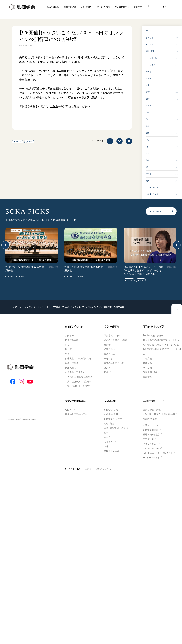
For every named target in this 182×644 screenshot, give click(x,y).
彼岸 (106, 372)
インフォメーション (34, 307)
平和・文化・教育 (103, 10)
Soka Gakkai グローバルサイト (158, 453)
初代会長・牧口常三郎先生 (80, 377)
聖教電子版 (148, 439)
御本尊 (68, 349)
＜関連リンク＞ (151, 425)
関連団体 (108, 447)
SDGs (18, 142)
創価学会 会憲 (111, 410)
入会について (111, 442)
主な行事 (108, 359)
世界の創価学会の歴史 (76, 414)
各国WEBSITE (72, 410)
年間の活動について (114, 363)
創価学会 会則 (111, 414)
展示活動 (147, 368)
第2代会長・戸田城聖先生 (79, 382)
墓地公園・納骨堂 (151, 435)
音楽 (22, 277)
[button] (5, 245)
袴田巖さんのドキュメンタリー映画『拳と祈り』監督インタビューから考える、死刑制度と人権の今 (144, 270)
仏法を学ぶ (109, 349)
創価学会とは (70, 10)
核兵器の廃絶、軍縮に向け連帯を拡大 (161, 340)
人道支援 (147, 359)
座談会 (107, 345)
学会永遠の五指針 (113, 336)
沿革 (106, 433)
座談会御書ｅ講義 (152, 410)
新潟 (30, 142)
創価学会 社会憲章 (113, 419)
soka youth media (151, 448)
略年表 (107, 437)
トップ (13, 307)
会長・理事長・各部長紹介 (116, 428)
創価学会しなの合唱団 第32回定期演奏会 (25, 269)
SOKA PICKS (53, 10)
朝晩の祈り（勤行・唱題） (116, 340)
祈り (67, 345)
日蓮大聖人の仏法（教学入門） (79, 359)
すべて (149, 31)
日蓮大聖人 (71, 368)
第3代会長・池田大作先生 (79, 386)
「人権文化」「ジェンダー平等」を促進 (161, 345)
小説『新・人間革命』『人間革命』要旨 (160, 414)
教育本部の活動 (151, 372)
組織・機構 (109, 424)
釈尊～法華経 (72, 363)
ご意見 (88, 469)
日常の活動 (86, 10)
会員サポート (154, 401)
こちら (54, 106)
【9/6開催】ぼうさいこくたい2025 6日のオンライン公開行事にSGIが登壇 (88, 307)
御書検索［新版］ (151, 419)
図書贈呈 (147, 377)
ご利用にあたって (105, 469)
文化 (11, 277)
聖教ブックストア (152, 444)
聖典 (67, 354)
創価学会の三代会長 (75, 372)
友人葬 (107, 368)
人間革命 (69, 336)
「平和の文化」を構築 (153, 336)
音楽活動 (147, 363)
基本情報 (110, 401)
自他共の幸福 (72, 340)
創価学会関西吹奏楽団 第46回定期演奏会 (84, 269)
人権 (142, 280)
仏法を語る (109, 354)
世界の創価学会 (122, 10)
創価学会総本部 (151, 430)
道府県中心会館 (112, 451)
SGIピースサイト (151, 458)
